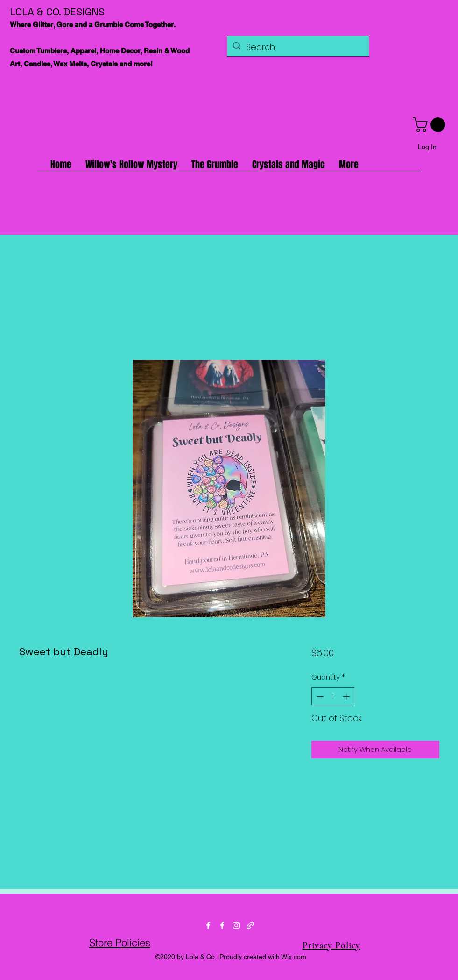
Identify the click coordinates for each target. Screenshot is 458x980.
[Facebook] (208, 925)
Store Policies (120, 943)
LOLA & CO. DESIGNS (57, 12)
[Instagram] (236, 925)
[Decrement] (319, 697)
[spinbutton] (333, 697)
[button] (431, 125)
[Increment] (347, 697)
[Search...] (298, 47)
